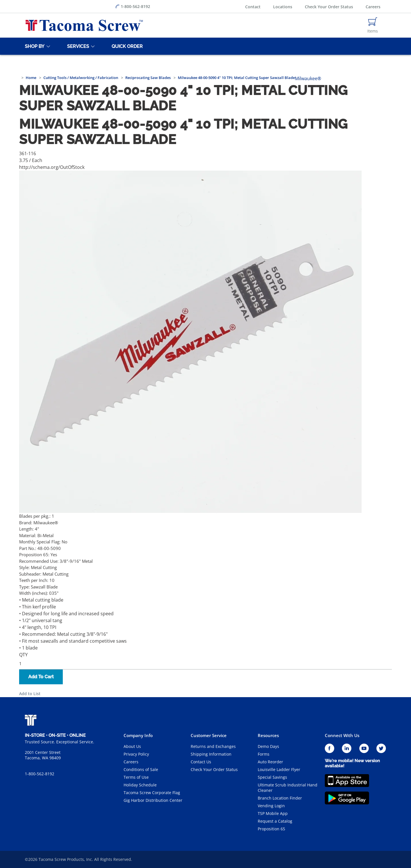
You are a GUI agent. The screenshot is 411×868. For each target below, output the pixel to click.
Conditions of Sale (141, 769)
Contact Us (201, 762)
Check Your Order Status (329, 7)
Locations (283, 7)
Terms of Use (136, 777)
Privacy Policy (136, 754)
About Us (132, 746)
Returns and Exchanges (213, 746)
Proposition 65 (271, 829)
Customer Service (209, 735)
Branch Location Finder (280, 798)
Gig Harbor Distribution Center (153, 800)
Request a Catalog (275, 821)
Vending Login (271, 806)
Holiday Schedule (140, 785)
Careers (373, 7)
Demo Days (268, 746)
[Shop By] (34, 46)
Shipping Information (211, 754)
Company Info (138, 735)
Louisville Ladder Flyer (279, 769)
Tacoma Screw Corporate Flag (152, 793)
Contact (253, 7)
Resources (268, 735)
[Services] (77, 46)
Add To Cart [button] (41, 677)
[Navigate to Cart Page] (373, 25)
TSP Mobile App (273, 813)
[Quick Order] (126, 46)
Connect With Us (342, 735)
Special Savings (272, 777)
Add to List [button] (30, 694)
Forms (264, 754)
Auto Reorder (270, 762)
